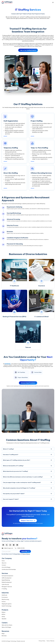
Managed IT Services (7, 587)
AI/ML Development (7, 578)
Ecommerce (5, 597)
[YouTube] (17, 545)
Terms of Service (26, 554)
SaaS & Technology (7, 606)
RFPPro (3, 614)
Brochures (4, 636)
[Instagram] (10, 545)
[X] (7, 545)
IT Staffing (4, 589)
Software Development (7, 576)
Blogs (3, 634)
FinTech (4, 602)
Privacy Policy (17, 554)
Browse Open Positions (28, 384)
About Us (4, 563)
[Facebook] (14, 545)
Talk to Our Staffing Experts (28, 50)
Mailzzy (4, 612)
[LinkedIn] (3, 545)
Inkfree (3, 617)
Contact (4, 565)
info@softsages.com (8, 548)
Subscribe (25, 551)
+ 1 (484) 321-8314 (21, 548)
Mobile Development (7, 582)
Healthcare (4, 595)
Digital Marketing (6, 580)
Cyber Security (5, 584)
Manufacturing (5, 599)
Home (3, 561)
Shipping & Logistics (7, 604)
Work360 (4, 619)
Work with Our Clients (7, 625)
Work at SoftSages (6, 627)
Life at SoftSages (6, 567)
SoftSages (8, 365)
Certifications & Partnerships (9, 569)
